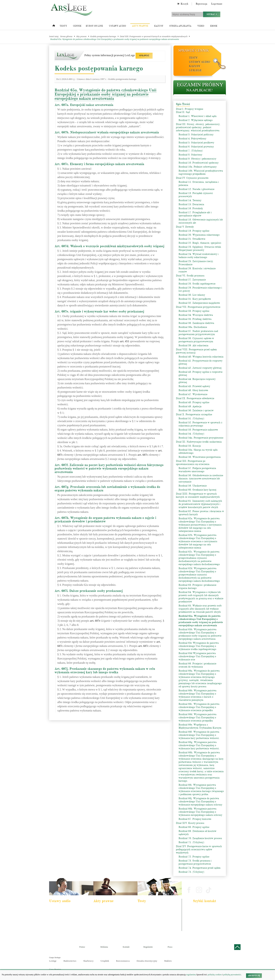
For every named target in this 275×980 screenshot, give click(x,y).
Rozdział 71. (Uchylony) (191, 842)
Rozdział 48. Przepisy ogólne (194, 402)
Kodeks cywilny (58, 918)
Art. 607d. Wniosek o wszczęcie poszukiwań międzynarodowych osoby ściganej (109, 246)
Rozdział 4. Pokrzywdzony (192, 139)
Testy (63, 26)
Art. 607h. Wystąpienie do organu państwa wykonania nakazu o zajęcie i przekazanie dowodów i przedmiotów (105, 520)
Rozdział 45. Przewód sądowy (194, 386)
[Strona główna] (54, 26)
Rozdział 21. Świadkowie (192, 239)
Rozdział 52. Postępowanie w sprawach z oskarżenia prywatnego (200, 424)
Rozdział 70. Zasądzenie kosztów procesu (200, 838)
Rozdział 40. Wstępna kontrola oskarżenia (201, 357)
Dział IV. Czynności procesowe (192, 178)
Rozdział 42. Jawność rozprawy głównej (200, 368)
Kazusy (159, 26)
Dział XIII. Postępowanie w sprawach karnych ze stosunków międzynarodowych (154, 36)
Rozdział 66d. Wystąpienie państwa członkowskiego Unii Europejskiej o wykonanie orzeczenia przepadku (197, 717)
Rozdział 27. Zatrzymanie (192, 280)
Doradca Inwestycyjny (147, 961)
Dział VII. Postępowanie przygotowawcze (198, 307)
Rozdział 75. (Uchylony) (191, 872)
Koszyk (183, 4)
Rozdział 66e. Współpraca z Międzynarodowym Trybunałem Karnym (200, 726)
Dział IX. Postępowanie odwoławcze (195, 398)
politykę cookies (215, 975)
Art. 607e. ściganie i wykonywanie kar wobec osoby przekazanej (99, 311)
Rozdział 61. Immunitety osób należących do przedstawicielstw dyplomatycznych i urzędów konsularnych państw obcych (200, 504)
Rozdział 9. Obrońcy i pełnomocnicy (197, 159)
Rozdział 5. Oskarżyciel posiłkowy (196, 143)
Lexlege (53, 961)
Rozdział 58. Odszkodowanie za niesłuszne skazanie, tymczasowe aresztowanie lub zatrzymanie (201, 479)
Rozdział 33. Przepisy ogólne (194, 311)
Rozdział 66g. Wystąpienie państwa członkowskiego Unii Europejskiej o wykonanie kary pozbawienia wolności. (199, 745)
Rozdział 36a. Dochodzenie (193, 327)
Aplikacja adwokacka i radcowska (153, 908)
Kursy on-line (94, 26)
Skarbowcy (88, 961)
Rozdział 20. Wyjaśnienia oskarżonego (199, 235)
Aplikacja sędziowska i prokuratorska (155, 923)
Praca (170, 947)
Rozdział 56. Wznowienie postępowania (200, 457)
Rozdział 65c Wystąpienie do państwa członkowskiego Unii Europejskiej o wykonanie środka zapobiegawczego (199, 646)
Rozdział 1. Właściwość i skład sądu (197, 116)
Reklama (104, 947)
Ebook (214, 26)
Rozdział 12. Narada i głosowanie (196, 189)
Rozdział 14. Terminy (190, 200)
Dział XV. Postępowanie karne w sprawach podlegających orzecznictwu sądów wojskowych (199, 849)
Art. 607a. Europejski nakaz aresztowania (84, 105)
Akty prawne (140, 26)
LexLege (195, 70)
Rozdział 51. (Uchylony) (191, 418)
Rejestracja (202, 4)
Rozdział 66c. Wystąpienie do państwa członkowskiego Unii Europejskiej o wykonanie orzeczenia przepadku (199, 707)
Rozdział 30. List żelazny (192, 295)
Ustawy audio (117, 26)
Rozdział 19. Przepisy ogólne (194, 231)
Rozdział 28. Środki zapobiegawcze (197, 284)
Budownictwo (70, 961)
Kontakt (126, 947)
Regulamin (148, 947)
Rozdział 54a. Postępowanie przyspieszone (201, 438)
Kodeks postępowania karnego (103, 36)
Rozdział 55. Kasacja (190, 446)
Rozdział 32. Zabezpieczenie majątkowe (199, 303)
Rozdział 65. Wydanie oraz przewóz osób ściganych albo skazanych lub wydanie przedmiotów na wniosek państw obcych (200, 609)
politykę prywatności (232, 975)
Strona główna (66, 36)
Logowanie (217, 4)
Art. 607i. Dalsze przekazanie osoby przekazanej (89, 591)
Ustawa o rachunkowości (61, 927)
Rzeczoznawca (123, 961)
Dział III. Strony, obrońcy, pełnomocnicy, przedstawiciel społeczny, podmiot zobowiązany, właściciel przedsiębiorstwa (198, 127)
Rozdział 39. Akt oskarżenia (193, 345)
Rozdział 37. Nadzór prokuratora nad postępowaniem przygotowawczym (198, 333)
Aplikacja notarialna (148, 918)
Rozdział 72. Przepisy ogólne (194, 857)
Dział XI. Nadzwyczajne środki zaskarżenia (199, 442)
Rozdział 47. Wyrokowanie (193, 394)
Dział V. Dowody (185, 227)
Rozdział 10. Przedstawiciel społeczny (199, 163)
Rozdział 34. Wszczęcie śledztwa (196, 315)
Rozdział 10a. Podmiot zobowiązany (198, 167)
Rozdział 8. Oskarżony (190, 155)
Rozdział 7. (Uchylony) (191, 151)
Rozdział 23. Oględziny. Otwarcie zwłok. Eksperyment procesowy (200, 249)
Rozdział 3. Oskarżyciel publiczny (196, 135)
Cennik (77, 26)
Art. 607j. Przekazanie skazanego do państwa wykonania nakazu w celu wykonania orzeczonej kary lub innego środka (105, 670)
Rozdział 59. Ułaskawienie (193, 486)
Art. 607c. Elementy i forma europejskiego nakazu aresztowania (99, 164)
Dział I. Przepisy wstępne (190, 109)
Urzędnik (105, 961)
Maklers (168, 961)
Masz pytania (200, 929)
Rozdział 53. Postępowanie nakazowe (198, 430)
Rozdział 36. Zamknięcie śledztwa (196, 323)
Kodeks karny (101, 908)
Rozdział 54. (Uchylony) (191, 434)
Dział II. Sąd (183, 112)
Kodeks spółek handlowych (107, 923)
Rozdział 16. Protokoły (191, 208)
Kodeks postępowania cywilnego (64, 923)
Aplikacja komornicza (149, 913)
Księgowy (144, 932)
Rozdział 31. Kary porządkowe (195, 299)
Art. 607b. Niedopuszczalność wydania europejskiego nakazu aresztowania (107, 132)
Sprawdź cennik (194, 50)
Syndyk (143, 927)
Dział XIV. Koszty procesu (190, 823)
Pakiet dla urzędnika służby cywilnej (66, 913)
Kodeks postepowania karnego (64, 932)
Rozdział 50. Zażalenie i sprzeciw (196, 410)
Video (201, 26)
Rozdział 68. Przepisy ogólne (194, 827)
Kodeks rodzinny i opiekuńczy (108, 918)
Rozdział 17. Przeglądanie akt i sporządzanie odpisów (195, 214)
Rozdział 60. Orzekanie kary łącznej (197, 490)
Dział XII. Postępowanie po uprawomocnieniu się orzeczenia (193, 463)
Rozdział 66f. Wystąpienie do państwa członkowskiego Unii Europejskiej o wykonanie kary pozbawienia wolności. (199, 735)
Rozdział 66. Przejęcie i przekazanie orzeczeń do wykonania (197, 665)
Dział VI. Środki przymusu (190, 276)
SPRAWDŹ (144, 56)
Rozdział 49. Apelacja (190, 406)
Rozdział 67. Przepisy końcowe (195, 819)
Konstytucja (101, 932)
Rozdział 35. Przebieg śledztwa (195, 319)
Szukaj (212, 14)
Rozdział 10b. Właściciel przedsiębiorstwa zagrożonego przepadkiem (201, 172)
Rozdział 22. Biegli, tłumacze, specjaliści (200, 243)
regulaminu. (191, 975)
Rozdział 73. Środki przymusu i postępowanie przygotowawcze (195, 862)
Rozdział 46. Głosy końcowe (193, 390)
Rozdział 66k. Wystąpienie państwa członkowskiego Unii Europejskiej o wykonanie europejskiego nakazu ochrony (200, 812)
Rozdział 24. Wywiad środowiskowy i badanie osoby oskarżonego (199, 256)
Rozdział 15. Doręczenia (191, 204)
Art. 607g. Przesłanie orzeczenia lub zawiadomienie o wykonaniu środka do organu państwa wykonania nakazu (107, 489)
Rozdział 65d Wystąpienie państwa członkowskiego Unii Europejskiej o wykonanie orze (197, 656)
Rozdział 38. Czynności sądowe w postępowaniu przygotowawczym (196, 340)
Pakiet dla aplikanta (59, 908)
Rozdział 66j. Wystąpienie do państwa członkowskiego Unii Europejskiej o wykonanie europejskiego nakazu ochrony (200, 802)
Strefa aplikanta (180, 26)
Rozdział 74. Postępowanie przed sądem (199, 868)
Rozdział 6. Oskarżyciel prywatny (196, 147)
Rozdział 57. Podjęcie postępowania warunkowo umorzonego (197, 470)
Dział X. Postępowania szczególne (194, 414)
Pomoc (82, 947)
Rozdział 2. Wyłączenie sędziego (196, 120)
